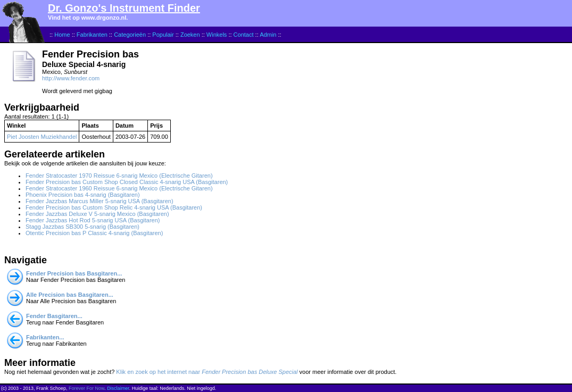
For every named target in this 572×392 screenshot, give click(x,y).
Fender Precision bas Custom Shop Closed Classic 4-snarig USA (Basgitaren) (127, 182)
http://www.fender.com (71, 78)
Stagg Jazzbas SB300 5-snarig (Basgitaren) (82, 227)
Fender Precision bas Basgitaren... (74, 273)
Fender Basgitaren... (54, 316)
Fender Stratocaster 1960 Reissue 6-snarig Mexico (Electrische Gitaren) (119, 188)
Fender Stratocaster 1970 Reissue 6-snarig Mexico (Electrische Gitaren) (119, 176)
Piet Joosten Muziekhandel (42, 137)
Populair (163, 35)
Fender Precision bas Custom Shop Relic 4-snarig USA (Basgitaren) (114, 207)
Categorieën (130, 35)
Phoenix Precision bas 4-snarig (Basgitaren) (83, 195)
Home (62, 35)
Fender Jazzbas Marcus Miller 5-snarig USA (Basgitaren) (100, 201)
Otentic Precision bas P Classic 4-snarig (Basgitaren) (94, 233)
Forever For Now (86, 388)
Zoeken (190, 35)
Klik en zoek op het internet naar (207, 372)
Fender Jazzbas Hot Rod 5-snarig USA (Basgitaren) (93, 220)
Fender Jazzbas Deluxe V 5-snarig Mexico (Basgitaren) (97, 214)
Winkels (217, 35)
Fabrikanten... (45, 337)
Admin (268, 35)
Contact (244, 35)
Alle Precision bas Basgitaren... (70, 295)
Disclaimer (118, 388)
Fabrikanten (92, 35)
